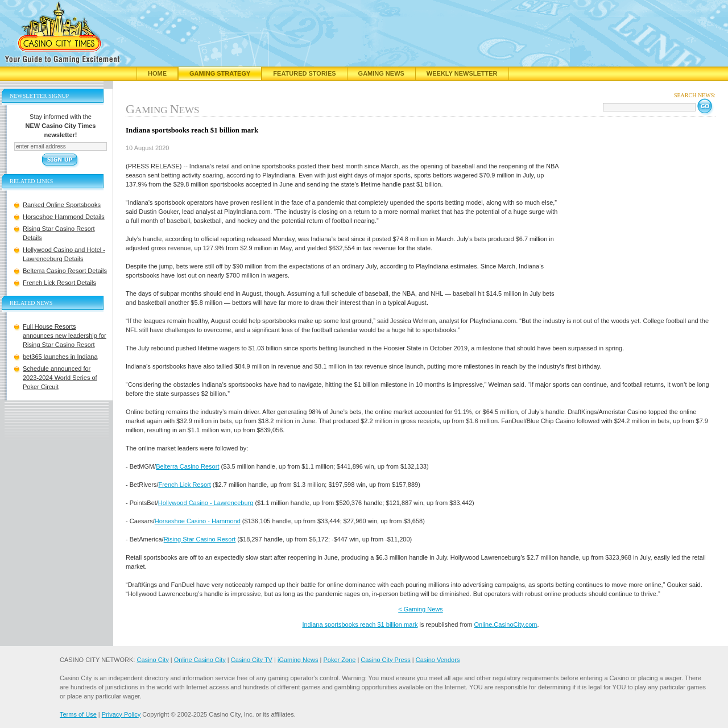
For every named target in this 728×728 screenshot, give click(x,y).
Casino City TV (252, 660)
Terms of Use (78, 714)
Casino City (152, 660)
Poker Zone (339, 660)
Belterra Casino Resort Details (65, 271)
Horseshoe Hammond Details (64, 217)
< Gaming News (421, 609)
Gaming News (381, 73)
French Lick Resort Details (59, 283)
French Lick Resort (184, 485)
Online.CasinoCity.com (505, 624)
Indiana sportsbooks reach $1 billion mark (360, 624)
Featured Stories (304, 73)
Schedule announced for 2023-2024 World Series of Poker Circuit (60, 378)
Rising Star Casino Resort (200, 539)
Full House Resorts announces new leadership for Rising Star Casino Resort (65, 336)
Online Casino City (200, 660)
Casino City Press (385, 660)
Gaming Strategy (220, 73)
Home (157, 73)
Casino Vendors (438, 660)
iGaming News (298, 660)
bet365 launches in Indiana (60, 357)
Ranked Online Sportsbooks (62, 205)
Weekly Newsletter (462, 73)
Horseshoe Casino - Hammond (198, 521)
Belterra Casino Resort (187, 466)
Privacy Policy (121, 714)
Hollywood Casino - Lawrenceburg (206, 503)
